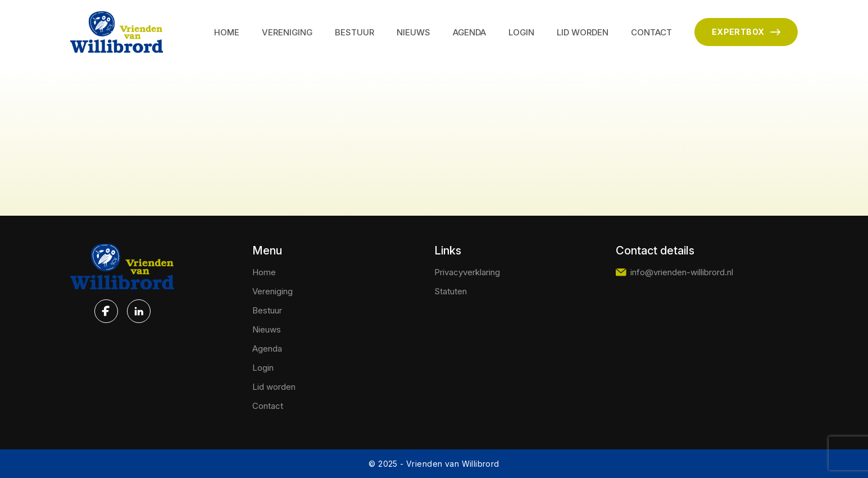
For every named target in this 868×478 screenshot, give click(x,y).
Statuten (451, 291)
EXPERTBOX (746, 32)
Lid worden (583, 32)
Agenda (469, 32)
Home (227, 32)
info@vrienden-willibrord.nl (674, 272)
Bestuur (355, 32)
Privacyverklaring (467, 272)
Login (521, 32)
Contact (651, 32)
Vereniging (287, 32)
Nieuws (413, 32)
